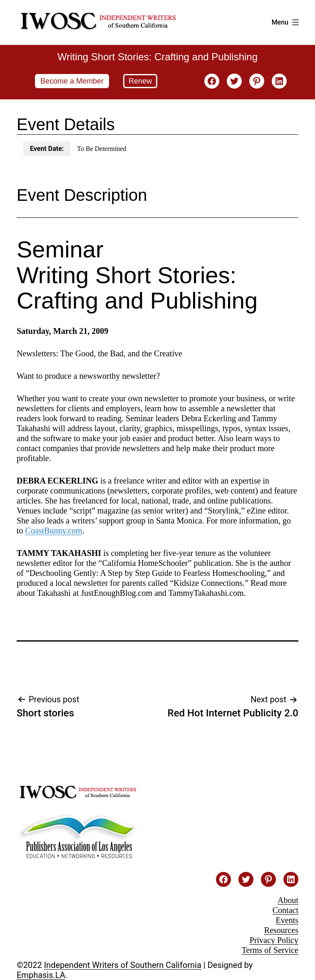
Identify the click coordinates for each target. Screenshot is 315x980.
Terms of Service (270, 950)
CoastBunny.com (54, 531)
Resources (281, 930)
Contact (285, 910)
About (288, 900)
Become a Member (72, 81)
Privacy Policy (274, 940)
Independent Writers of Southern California (123, 965)
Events (287, 920)
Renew (140, 81)
